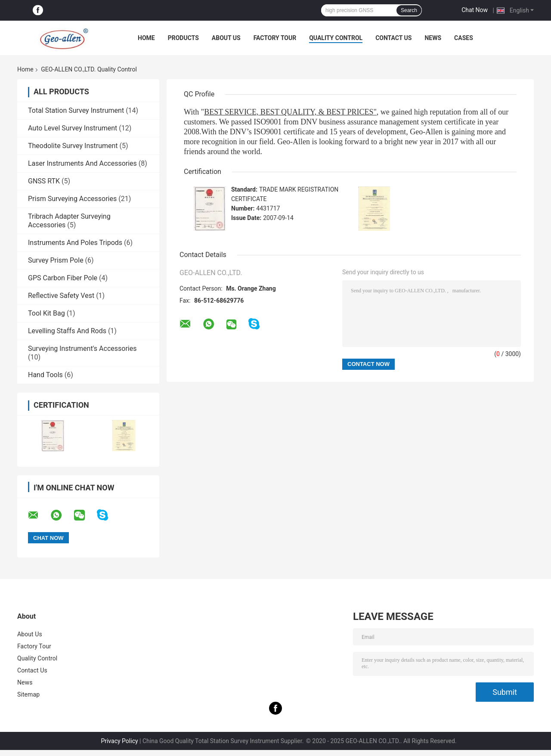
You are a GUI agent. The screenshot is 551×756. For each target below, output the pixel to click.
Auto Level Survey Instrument (73, 128)
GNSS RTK (44, 181)
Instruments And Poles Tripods (75, 243)
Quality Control (336, 38)
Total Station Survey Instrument (76, 110)
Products (183, 38)
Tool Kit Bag (46, 313)
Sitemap (28, 694)
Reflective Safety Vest (61, 296)
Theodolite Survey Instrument (73, 146)
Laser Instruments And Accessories (82, 163)
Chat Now (475, 10)
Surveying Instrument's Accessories (82, 349)
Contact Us (393, 38)
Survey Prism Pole (56, 260)
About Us (226, 38)
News (433, 38)
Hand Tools (45, 375)
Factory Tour (275, 38)
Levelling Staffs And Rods (67, 331)
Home (146, 38)
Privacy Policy (119, 741)
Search (409, 10)
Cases (464, 38)
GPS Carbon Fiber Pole (63, 278)
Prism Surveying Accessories (72, 199)
